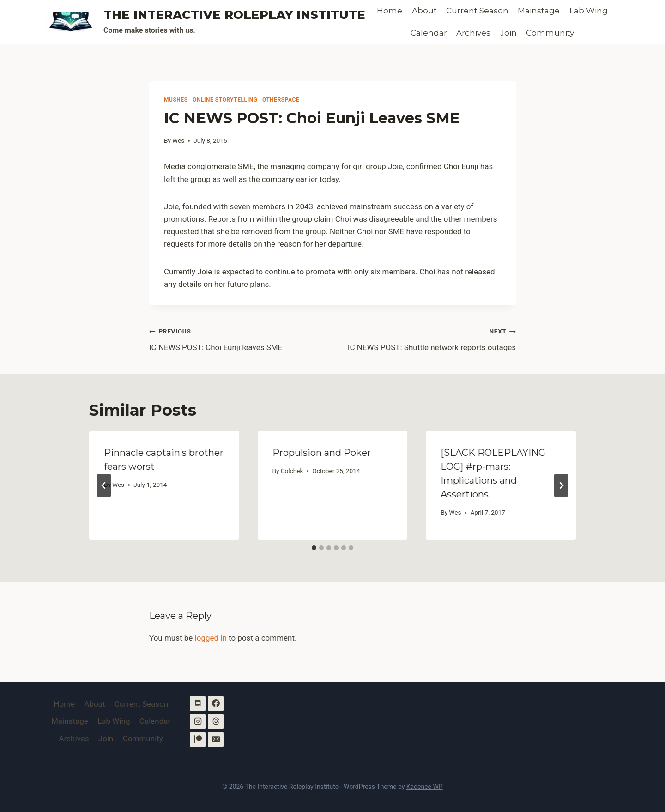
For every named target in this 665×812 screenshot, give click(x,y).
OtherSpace (281, 100)
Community (550, 33)
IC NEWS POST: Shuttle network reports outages (428, 338)
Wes (178, 140)
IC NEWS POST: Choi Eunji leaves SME (237, 338)
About (424, 11)
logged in (211, 638)
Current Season (477, 11)
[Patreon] (198, 739)
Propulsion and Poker (322, 453)
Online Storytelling (225, 100)
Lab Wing (589, 11)
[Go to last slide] (104, 485)
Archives (473, 33)
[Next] (561, 485)
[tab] (314, 548)
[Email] (216, 739)
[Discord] (198, 703)
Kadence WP (425, 787)
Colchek (292, 471)
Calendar (429, 33)
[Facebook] (216, 703)
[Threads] (216, 721)
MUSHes (176, 100)
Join (508, 33)
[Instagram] (198, 721)
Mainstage (539, 11)
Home (390, 11)
